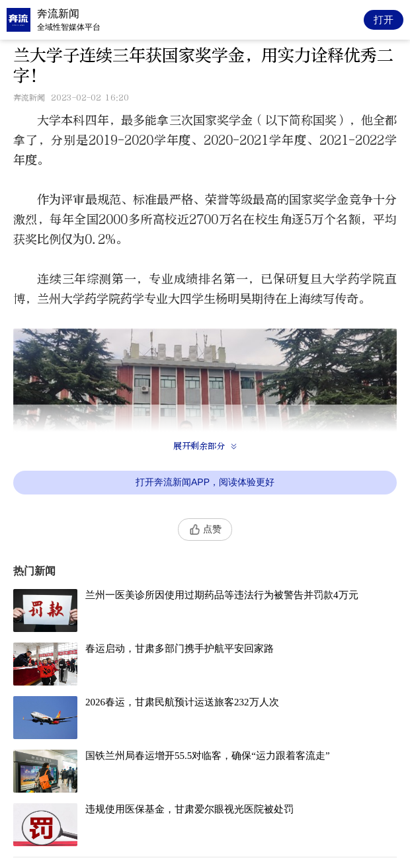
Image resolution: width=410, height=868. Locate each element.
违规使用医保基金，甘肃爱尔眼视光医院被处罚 (189, 809)
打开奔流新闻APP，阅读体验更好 (205, 482)
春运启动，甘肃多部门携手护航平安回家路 (180, 649)
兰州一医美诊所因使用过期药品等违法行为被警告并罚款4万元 (222, 595)
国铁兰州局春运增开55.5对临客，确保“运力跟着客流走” (208, 756)
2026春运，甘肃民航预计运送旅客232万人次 (182, 702)
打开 (384, 20)
